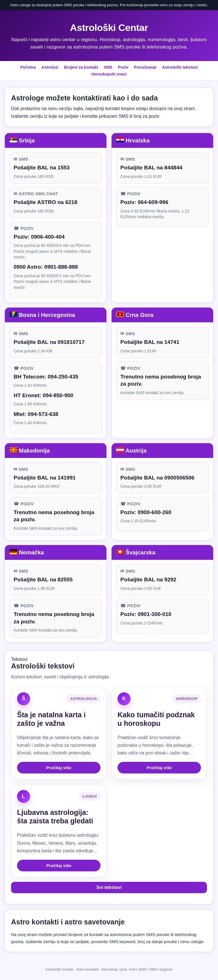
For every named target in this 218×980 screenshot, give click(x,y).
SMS (108, 67)
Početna (28, 67)
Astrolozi (50, 67)
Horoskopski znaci (109, 74)
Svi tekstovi (109, 887)
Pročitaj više (59, 768)
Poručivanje (145, 67)
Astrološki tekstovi (180, 67)
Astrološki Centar (109, 28)
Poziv (123, 67)
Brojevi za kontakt (81, 67)
